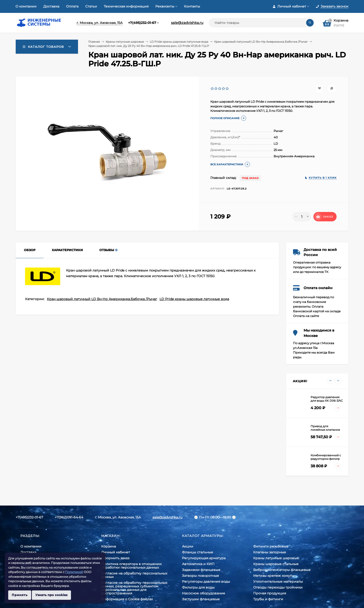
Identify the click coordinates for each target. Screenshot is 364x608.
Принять (20, 595)
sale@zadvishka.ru (187, 23)
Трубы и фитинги (268, 599)
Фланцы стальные (198, 552)
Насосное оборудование (204, 593)
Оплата (72, 6)
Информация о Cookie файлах (127, 599)
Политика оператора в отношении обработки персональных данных (131, 566)
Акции (188, 546)
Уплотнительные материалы (278, 582)
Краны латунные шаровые (125, 42)
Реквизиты (165, 6)
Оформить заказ (115, 558)
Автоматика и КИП (198, 564)
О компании (26, 6)
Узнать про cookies (51, 595)
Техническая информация (126, 6)
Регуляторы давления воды (206, 582)
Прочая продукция (270, 593)
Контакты (192, 6)
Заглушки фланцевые (201, 599)
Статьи (91, 6)
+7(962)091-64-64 (69, 517)
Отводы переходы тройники (278, 587)
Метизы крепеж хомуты (274, 576)
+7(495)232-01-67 (142, 23)
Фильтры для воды (198, 587)
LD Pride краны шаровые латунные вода (179, 42)
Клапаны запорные (270, 552)
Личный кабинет (116, 552)
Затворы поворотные (201, 576)
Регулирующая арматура (204, 558)
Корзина (109, 546)
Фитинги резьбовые (271, 546)
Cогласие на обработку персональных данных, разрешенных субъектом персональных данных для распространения (134, 588)
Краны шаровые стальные (276, 564)
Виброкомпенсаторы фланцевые (282, 570)
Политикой (74, 572)
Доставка (51, 6)
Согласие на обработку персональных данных (134, 575)
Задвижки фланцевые (201, 570)
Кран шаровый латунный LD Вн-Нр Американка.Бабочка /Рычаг (261, 42)
